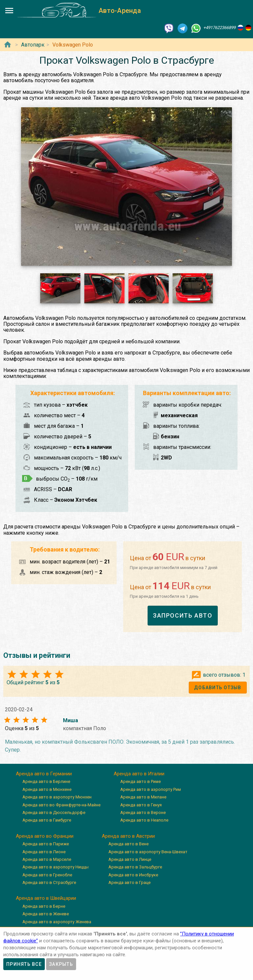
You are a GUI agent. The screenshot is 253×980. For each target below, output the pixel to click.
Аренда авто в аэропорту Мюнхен (57, 797)
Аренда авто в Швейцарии (46, 898)
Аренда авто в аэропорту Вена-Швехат (148, 852)
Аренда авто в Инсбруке (133, 875)
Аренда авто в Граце (129, 882)
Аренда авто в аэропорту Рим (151, 789)
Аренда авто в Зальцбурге (135, 867)
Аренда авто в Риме (141, 781)
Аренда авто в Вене (128, 844)
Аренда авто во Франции (45, 836)
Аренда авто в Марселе (47, 859)
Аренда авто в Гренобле (47, 875)
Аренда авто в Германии (44, 774)
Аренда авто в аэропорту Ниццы (56, 867)
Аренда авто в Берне (44, 906)
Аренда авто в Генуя (141, 805)
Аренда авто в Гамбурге (47, 820)
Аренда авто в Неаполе (144, 820)
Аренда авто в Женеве (46, 914)
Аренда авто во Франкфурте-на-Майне (61, 805)
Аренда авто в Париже (46, 844)
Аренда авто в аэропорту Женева (57, 922)
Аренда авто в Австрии (128, 836)
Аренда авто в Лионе (44, 852)
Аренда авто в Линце (130, 859)
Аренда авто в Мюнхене (47, 789)
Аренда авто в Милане (143, 797)
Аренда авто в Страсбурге (49, 882)
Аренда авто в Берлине (46, 781)
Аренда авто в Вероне (143, 812)
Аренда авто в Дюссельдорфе (54, 812)
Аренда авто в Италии (139, 774)
